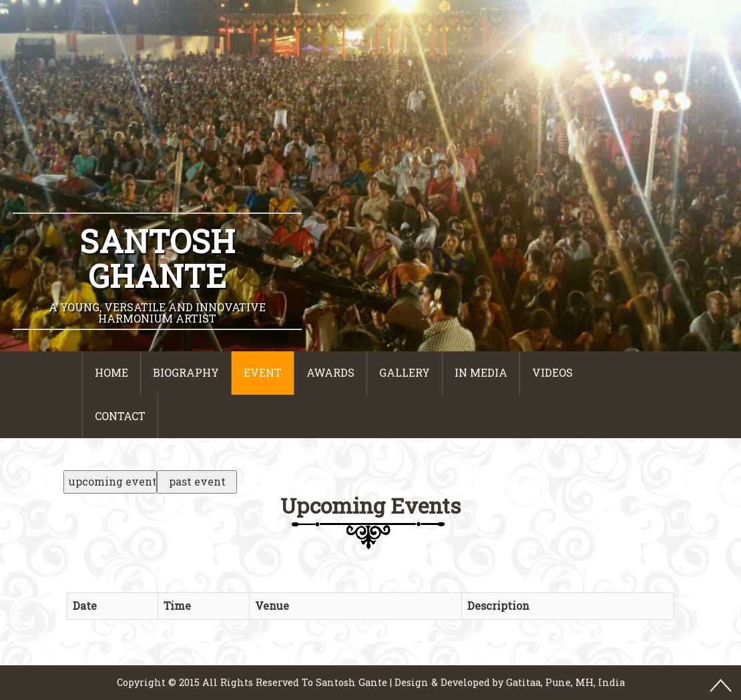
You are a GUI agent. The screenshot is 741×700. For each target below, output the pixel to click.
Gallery (405, 372)
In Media (481, 372)
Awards (330, 372)
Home (111, 372)
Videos (552, 372)
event (263, 372)
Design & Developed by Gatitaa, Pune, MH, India (510, 682)
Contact (120, 416)
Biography (186, 372)
